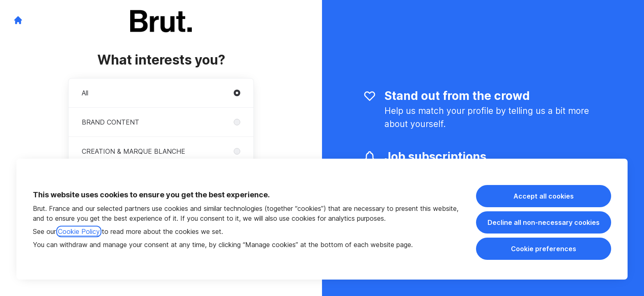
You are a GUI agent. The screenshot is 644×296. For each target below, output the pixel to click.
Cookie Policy (79, 231)
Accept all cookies (544, 196)
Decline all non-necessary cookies (544, 222)
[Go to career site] (18, 20)
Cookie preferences (544, 249)
